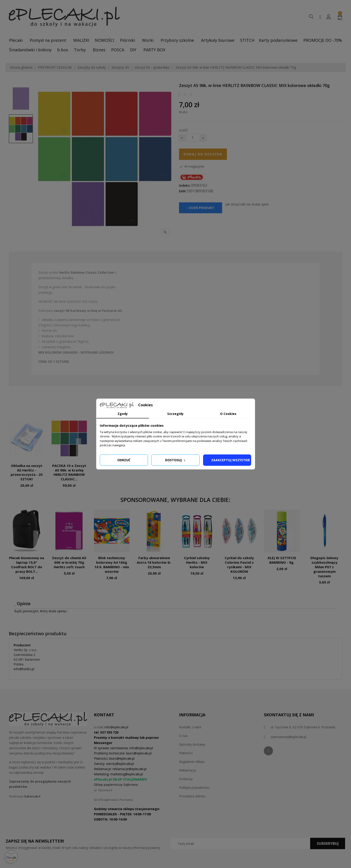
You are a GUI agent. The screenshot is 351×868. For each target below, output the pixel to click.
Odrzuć (124, 460)
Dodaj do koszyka (203, 154)
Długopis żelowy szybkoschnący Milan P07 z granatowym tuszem (324, 567)
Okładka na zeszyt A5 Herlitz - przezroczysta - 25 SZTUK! (27, 472)
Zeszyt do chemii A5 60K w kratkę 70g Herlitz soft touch (69, 562)
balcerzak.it (32, 796)
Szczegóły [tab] (175, 414)
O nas (183, 736)
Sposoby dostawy (192, 744)
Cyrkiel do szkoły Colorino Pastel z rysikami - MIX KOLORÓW (239, 564)
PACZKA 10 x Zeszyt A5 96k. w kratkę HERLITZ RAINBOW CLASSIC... (69, 472)
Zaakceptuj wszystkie (231, 460)
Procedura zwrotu (192, 796)
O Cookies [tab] (228, 414)
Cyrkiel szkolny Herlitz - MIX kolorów (197, 562)
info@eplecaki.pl (116, 727)
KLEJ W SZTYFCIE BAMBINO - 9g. (282, 560)
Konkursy (186, 779)
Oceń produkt (201, 208)
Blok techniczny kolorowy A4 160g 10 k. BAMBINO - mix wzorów (112, 564)
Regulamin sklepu (192, 762)
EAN (182, 191)
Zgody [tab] (123, 414)
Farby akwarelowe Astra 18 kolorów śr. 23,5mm (154, 562)
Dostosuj (176, 460)
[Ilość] (193, 138)
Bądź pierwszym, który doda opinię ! (41, 611)
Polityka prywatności (194, 787)
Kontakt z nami (190, 727)
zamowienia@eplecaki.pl (288, 737)
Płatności (186, 753)
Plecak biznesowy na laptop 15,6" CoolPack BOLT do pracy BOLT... (27, 564)
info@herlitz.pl (24, 669)
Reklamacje (188, 770)
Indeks (184, 186)
